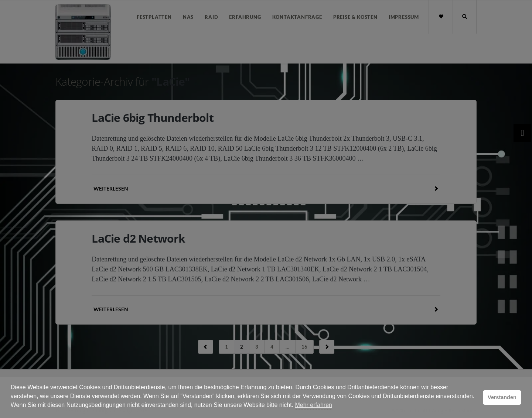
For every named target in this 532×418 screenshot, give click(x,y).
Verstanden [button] (502, 397)
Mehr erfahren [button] (313, 405)
